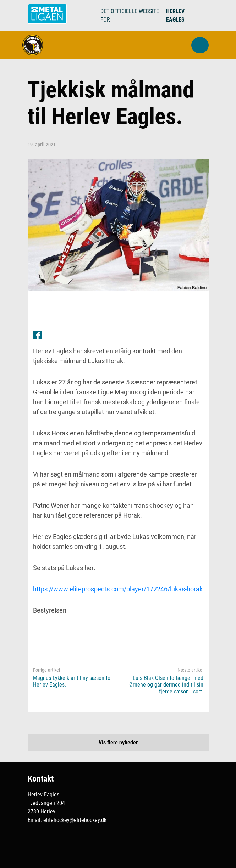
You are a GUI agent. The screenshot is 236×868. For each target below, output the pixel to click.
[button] (200, 45)
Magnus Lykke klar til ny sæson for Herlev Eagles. (73, 681)
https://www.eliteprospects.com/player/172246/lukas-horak (118, 589)
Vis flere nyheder (118, 742)
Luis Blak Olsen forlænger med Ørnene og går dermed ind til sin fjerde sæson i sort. (166, 685)
